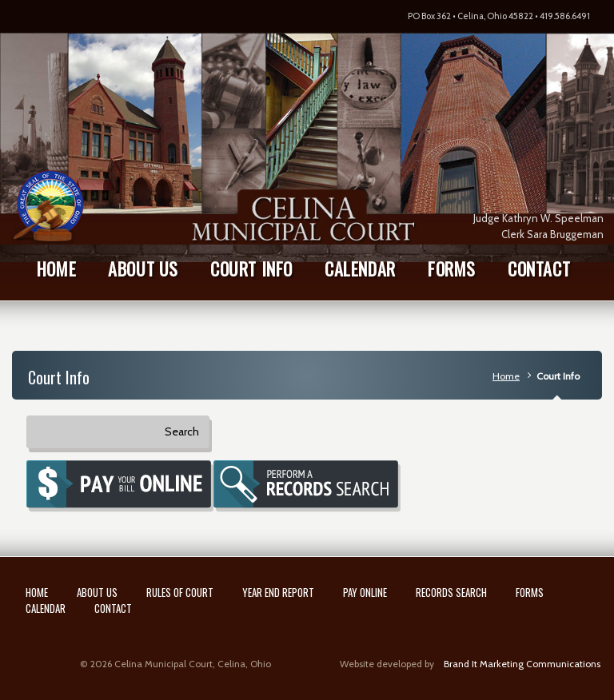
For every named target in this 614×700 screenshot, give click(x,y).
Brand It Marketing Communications (522, 664)
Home (506, 376)
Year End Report (278, 592)
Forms (530, 592)
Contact (113, 608)
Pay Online (365, 592)
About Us (97, 592)
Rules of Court (180, 592)
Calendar (46, 608)
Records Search (451, 592)
